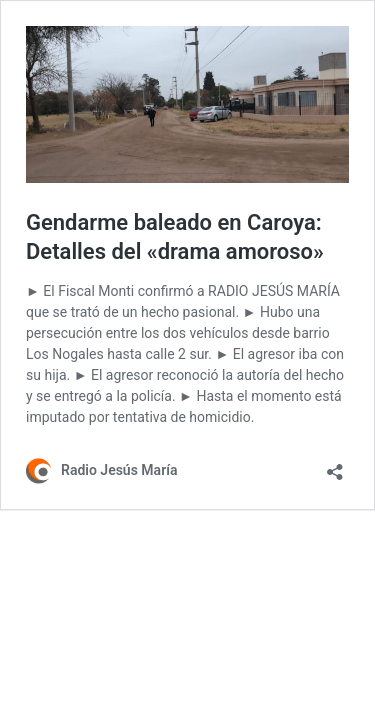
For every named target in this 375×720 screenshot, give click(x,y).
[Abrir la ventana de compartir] (335, 465)
